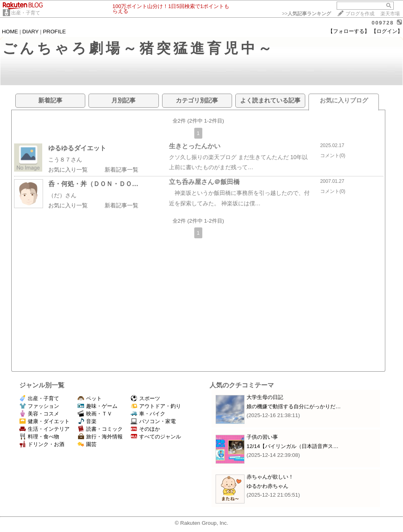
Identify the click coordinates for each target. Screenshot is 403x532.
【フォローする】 (349, 31)
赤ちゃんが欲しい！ (270, 477)
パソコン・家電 (153, 421)
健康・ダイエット (44, 421)
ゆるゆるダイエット (77, 148)
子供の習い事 (262, 437)
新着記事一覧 (121, 170)
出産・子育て (26, 13)
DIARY (31, 32)
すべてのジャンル (156, 437)
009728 (383, 23)
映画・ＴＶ (95, 414)
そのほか (145, 429)
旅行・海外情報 (100, 437)
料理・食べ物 (39, 437)
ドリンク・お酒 (42, 444)
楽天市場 (390, 14)
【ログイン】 (387, 31)
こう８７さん (65, 160)
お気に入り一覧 (68, 170)
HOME (10, 32)
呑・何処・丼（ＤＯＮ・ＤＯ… (93, 184)
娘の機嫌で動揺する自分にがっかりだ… (294, 406)
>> (306, 14)
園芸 (87, 444)
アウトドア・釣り (156, 406)
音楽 (87, 421)
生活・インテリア (44, 429)
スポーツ (145, 398)
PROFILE (54, 32)
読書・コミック (100, 429)
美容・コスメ (39, 414)
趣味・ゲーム (98, 406)
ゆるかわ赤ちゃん (267, 486)
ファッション (39, 406)
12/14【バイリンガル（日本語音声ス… (293, 446)
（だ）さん (62, 195)
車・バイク (148, 414)
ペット (90, 398)
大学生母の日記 (265, 397)
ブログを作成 (360, 14)
